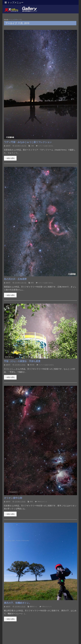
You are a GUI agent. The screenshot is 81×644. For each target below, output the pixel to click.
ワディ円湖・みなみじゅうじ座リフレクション (28, 142)
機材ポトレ (34, 607)
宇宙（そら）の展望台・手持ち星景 (22, 361)
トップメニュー (14, 2)
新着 (32, 283)
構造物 (32, 365)
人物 (32, 146)
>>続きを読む (10, 158)
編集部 (8, 146)
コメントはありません (46, 146)
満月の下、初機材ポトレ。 (18, 603)
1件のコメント (42, 502)
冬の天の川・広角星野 (15, 279)
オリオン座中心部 (13, 498)
